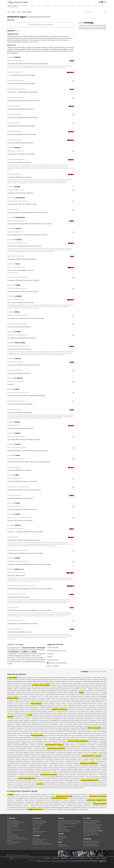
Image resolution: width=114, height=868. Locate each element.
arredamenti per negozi (83, 678)
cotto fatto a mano (76, 698)
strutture (40, 784)
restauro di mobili (94, 794)
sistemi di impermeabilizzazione (18, 745)
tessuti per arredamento (23, 685)
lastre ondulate (58, 713)
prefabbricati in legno (55, 691)
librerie (52, 681)
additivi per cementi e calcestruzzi (78, 748)
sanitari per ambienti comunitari (25, 696)
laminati (100, 715)
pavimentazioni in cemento (97, 767)
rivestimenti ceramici (26, 739)
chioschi (104, 685)
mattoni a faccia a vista (85, 758)
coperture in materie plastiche (58, 711)
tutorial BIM (86, 836)
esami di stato (36, 828)
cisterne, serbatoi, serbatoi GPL (73, 719)
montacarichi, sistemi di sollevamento (56, 778)
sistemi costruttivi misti (42, 786)
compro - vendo (37, 825)
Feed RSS (60, 839)
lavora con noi (83, 858)
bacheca (88, 5)
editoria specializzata (91, 698)
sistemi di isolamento (37, 745)
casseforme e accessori (15, 776)
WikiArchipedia (62, 845)
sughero (47, 702)
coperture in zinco (101, 711)
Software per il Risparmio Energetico (42, 844)
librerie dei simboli (37, 841)
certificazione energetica (39, 831)
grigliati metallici (32, 689)
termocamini (57, 728)
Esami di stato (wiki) (63, 846)
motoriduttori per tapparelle (75, 732)
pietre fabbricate (85, 773)
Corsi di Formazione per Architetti (16, 822)
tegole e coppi (82, 713)
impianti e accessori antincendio (42, 722)
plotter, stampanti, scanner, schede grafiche (35, 782)
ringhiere (98, 778)
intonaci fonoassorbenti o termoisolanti (27, 737)
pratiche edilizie (91, 802)
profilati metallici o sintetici (27, 756)
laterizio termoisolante (58, 752)
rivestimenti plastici (55, 739)
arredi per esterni (56, 685)
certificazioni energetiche (16, 802)
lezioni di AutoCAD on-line (39, 840)
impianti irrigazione (61, 689)
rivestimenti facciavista (85, 691)
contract (96, 679)
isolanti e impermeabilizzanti (78, 741)
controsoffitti (60, 735)
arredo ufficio (96, 678)
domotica (86, 720)
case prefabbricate (51, 784)
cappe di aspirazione (54, 715)
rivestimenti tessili (68, 739)
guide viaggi (71, 809)
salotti (30, 683)
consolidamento (85, 784)
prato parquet (42, 691)
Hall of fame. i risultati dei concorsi (16, 837)
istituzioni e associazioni (98, 796)
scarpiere (36, 683)
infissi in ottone (39, 732)
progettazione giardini (79, 808)
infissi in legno (29, 732)
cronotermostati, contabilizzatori (49, 720)
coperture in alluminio (27, 711)
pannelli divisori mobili (61, 760)
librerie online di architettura (35, 800)
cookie (97, 858)
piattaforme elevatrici (77, 778)
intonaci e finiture (37, 735)
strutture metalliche (91, 786)
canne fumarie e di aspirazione (31, 719)
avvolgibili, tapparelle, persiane (66, 730)
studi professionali (100, 804)
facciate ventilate (70, 758)
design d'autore (18, 681)
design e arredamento (68, 806)
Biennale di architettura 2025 (91, 841)
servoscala (47, 780)
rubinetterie (103, 694)
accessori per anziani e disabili (96, 692)
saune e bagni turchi (45, 696)
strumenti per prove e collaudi (76, 782)
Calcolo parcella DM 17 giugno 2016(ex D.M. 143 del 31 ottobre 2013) (93, 825)
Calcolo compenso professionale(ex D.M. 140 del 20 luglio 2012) (92, 828)
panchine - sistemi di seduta (90, 689)
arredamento (12, 678)
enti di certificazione (31, 798)
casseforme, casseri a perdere (69, 784)
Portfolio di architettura (64, 831)
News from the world (13, 834)
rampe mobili (90, 778)
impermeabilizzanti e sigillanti (17, 743)
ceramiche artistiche (28, 794)
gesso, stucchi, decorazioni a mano (76, 735)
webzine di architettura (78, 800)
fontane (71, 687)
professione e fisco (38, 833)
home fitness (94, 694)
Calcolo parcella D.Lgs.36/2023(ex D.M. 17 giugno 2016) (92, 823)
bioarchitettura (13, 698)
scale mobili (27, 780)
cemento (66, 750)
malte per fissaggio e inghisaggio (95, 752)
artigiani (10, 794)
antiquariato (44, 678)
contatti (103, 858)
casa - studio (36, 827)
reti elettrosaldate (64, 756)
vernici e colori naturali (22, 704)
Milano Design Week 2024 (90, 844)
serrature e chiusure (100, 734)
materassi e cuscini (67, 681)
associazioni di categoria (15, 798)
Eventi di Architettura (13, 821)
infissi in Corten (19, 732)
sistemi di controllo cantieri (93, 726)
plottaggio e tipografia (77, 802)
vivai (77, 692)
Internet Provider (48, 704)
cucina (29, 715)
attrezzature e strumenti (98, 775)
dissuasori (53, 687)
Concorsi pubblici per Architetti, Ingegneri (69, 821)
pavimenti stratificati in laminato (68, 773)
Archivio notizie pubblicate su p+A (16, 830)
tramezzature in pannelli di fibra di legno (34, 763)
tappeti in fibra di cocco (58, 702)
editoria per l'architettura (87, 798)
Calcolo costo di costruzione (91, 833)
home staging (49, 802)
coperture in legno (41, 711)
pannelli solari (73, 700)
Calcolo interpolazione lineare (91, 835)
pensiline (28, 691)
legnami (69, 752)
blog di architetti (73, 798)
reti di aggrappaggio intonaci (47, 756)
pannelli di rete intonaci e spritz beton (54, 737)
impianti (10, 717)
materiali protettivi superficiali (67, 747)
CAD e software (36, 704)
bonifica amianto (70, 745)
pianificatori (67, 808)
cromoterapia (70, 694)
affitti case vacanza (50, 809)
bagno (81, 692)
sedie (41, 683)
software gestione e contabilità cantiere (67, 707)
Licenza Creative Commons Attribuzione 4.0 (86, 860)
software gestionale (47, 707)
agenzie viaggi (62, 809)
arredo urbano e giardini (41, 685)
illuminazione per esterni (46, 689)
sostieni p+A (73, 858)
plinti (32, 786)
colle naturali (51, 698)
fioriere (66, 687)
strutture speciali (56, 788)
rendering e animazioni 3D (21, 804)
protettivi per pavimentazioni (29, 775)
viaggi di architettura (38, 824)
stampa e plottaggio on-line (56, 804)
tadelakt (104, 794)
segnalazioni (64, 858)
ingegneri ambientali (37, 808)
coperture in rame (75, 711)
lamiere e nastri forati (36, 752)
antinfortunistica (82, 775)
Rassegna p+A (11, 844)
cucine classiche (67, 715)
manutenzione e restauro (54, 745)
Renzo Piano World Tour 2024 (91, 843)
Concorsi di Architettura (13, 824)
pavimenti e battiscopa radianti (89, 700)
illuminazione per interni (41, 681)
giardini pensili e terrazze (89, 687)
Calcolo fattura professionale (91, 821)
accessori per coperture (76, 709)
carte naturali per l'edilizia (28, 698)
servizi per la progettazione (97, 800)
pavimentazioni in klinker (82, 769)
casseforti (65, 679)
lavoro (80, 5)
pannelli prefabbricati (23, 762)
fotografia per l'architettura (34, 802)
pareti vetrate (50, 762)
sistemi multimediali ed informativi (41, 728)
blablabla (35, 830)
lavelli (105, 715)
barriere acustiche (83, 685)
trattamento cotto (13, 796)
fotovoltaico (103, 698)
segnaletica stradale (14, 692)
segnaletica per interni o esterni (55, 683)
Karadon (45, 765)
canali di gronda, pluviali (94, 709)
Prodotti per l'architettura (14, 842)
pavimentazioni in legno (99, 769)
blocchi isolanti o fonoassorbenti (36, 758)
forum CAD (36, 838)
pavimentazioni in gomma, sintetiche (36, 769)
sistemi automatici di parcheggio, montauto (65, 780)
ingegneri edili (49, 808)
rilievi (33, 804)
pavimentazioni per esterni (16, 691)
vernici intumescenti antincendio (55, 741)
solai (52, 786)
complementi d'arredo (85, 679)
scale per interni (37, 780)
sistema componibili (74, 683)
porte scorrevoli (54, 734)
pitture (69, 737)
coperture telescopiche (30, 713)
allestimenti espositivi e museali (28, 678)
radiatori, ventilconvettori (24, 726)
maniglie (57, 681)
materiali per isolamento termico (64, 743)
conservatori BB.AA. (36, 806)
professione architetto (17, 5)
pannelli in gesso (76, 760)
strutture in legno (60, 786)
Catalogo (10, 833)
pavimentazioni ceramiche (57, 767)
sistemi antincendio (40, 726)
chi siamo (48, 858)
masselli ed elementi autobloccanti (86, 765)
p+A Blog (10, 831)
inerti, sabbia (24, 752)
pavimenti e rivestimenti (88, 763)
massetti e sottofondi (83, 754)
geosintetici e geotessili (98, 741)
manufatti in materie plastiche (65, 754)
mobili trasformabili (89, 681)
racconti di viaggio (82, 809)
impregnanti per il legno (49, 747)
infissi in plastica (50, 732)
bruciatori (98, 717)
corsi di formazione (62, 698)
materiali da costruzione (56, 748)
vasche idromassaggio (99, 696)
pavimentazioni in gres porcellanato (61, 769)
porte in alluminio (22, 734)
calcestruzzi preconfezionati (43, 750)
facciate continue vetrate (56, 758)
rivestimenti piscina (100, 691)
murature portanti (27, 760)
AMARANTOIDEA (13, 34)
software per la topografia (28, 709)
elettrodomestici (91, 715)
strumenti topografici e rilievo (26, 784)
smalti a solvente (81, 739)
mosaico (25, 767)
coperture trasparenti (45, 713)
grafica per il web (24, 808)
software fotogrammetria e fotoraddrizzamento (23, 707)
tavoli (83, 683)
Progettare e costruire (13, 836)
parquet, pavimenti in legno (38, 767)
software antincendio (89, 704)
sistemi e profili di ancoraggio (84, 762)
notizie (65, 5)
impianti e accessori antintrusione (65, 722)
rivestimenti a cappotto (64, 762)
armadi (51, 678)
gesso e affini (14, 752)
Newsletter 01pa (62, 838)
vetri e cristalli (18, 735)
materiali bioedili (13, 700)
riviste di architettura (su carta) (57, 800)
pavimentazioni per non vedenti (96, 771)
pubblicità (56, 858)
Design (9, 828)
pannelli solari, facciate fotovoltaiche (45, 724)
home (33, 5)
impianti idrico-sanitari (23, 724)
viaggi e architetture (35, 809)
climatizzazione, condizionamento (95, 719)
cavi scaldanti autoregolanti (52, 719)
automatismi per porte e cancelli (43, 730)
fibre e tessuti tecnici (77, 750)
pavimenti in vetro (49, 773)
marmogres (68, 765)
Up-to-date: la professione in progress (17, 839)
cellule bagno (40, 694)
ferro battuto (28, 681)
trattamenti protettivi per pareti (19, 741)
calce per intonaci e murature (23, 750)
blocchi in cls (20, 758)
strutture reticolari (44, 788)
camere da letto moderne (29, 679)
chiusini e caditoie (13, 687)
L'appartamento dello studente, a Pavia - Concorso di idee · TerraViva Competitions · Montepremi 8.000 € (36, 1)
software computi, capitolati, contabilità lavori (91, 706)
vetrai (41, 796)
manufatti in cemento (15, 754)
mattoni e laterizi (97, 754)
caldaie (104, 717)
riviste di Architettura (59, 798)
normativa (64, 700)
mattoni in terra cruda (53, 700)
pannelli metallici (89, 760)
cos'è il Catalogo (15, 644)
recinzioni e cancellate (70, 691)
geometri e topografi (91, 806)
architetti (10, 806)
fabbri (38, 794)
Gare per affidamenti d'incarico (66, 826)
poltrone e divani (21, 683)
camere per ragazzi (44, 679)
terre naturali (71, 702)
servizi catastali (40, 804)
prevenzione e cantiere (49, 775)
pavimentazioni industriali (75, 771)
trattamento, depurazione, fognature (75, 728)
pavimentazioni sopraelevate (17, 773)
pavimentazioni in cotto (15, 769)
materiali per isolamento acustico (40, 743)
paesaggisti (59, 808)
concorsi (57, 5)
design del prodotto (52, 806)
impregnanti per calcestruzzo (31, 747)
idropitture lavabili (95, 735)
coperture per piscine (42, 687)
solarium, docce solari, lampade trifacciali (69, 696)
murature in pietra (14, 760)
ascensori (40, 778)
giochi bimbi (102, 687)
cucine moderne (79, 715)
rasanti (15, 739)
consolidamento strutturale (86, 745)
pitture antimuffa (83, 747)
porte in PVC (43, 734)
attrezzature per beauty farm (17, 694)
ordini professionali (44, 798)
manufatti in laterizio (47, 754)
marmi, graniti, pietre (56, 765)
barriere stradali (95, 685)
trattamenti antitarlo (83, 702)
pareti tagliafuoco (38, 762)
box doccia (31, 694)
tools (95, 5)
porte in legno (34, 734)
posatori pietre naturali (79, 794)
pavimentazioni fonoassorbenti (77, 767)
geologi (80, 806)
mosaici (58, 794)
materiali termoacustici (84, 743)
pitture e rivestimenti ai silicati (82, 737)
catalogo (14, 7)
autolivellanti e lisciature (27, 765)
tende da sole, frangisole (65, 692)
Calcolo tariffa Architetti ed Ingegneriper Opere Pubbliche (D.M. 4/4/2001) (93, 831)
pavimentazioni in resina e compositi (54, 771)
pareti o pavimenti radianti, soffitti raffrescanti (75, 724)
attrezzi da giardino (69, 685)
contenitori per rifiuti (27, 687)
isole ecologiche (74, 689)
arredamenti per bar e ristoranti (64, 678)
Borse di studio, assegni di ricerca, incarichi (69, 822)
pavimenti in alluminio (35, 773)
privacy (91, 858)
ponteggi (51, 776)
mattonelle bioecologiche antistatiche (32, 700)
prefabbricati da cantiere (63, 776)
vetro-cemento (76, 756)
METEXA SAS (11, 45)
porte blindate (102, 732)
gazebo (77, 687)
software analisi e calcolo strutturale (68, 704)
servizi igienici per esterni (31, 692)
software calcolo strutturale (66, 706)
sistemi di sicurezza (92, 776)
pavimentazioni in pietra (32, 771)
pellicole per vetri (91, 732)
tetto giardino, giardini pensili (17, 715)
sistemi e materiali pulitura (37, 748)
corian (39, 765)
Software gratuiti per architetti (40, 843)
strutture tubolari (68, 788)
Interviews (10, 840)
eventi (39, 5)
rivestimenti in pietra (40, 739)
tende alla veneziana (93, 683)
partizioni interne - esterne (92, 756)
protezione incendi (95, 747)
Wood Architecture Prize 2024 (91, 846)
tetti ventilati (102, 713)
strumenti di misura (58, 782)
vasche (87, 696)
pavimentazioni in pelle (15, 771)
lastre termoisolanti (70, 713)
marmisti (52, 794)
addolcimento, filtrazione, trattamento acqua (29, 717)
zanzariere (27, 735)
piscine (34, 691)
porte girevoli (12, 734)
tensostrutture (93, 713)
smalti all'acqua (93, 739)
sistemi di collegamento (27, 778)
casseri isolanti (57, 750)
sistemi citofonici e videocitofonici (58, 726)
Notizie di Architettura (13, 825)
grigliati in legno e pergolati (16, 689)
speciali (102, 5)
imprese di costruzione (64, 796)
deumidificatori (77, 720)
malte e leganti (78, 752)
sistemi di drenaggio (48, 692)
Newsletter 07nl (62, 836)
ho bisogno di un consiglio (40, 822)
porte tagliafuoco (66, 734)
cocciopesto (42, 698)
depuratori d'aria (66, 720)
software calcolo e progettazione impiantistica (40, 706)
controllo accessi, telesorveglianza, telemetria (22, 720)
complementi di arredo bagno (55, 694)
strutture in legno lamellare (75, 786)
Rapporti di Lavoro (63, 829)
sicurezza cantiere (78, 776)
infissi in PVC (61, 732)
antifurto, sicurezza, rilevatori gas (56, 717)
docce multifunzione (82, 694)
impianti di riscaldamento (22, 722)
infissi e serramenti (94, 728)
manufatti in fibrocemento (31, 754)
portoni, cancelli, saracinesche (82, 734)
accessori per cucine (40, 715)
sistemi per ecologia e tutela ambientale (29, 702)
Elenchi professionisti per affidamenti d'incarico (68, 824)
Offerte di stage (62, 828)
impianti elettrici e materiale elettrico (89, 722)
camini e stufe (56, 679)
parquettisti (66, 794)
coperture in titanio (88, 711)
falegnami (44, 794)
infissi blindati (82, 730)
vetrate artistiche (49, 796)
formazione (48, 5)
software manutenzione (90, 707)
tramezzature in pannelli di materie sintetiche (64, 763)
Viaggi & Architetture (13, 827)
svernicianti (103, 739)
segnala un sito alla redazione (41, 25)
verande (10, 735)
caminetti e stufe (13, 719)
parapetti (103, 689)
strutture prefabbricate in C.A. (28, 788)
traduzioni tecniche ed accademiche (79, 804)
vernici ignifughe (37, 741)
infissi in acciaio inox (94, 730)
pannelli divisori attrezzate (44, 760)
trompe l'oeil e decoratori (29, 796)
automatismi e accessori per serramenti (81, 717)
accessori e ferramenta (23, 730)
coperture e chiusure (59, 709)
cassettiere (73, 679)
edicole (60, 687)
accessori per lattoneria (67, 775)
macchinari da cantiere (32, 776)
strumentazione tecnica (89, 780)
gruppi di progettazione (39, 821)
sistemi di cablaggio (76, 726)
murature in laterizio (100, 758)
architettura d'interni (22, 806)
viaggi (72, 5)
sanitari (10, 696)
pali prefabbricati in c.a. (22, 786)
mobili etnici (78, 681)
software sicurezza (45, 709)
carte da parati (49, 735)
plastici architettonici (62, 802)
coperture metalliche (14, 713)
